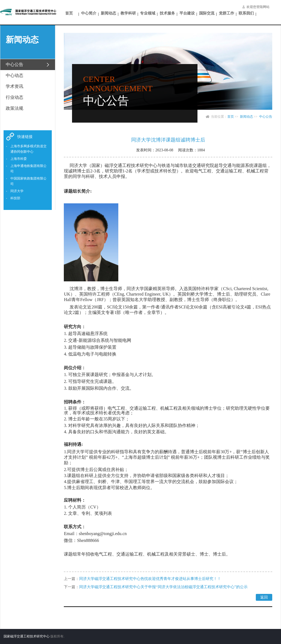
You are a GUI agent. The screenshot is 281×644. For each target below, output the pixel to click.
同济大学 (17, 191)
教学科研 (128, 13)
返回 (264, 597)
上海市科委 (19, 159)
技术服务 (167, 13)
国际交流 (207, 13)
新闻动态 (108, 13)
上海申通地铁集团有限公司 (28, 169)
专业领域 (148, 13)
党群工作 (226, 13)
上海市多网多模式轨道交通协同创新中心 (28, 149)
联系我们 (246, 13)
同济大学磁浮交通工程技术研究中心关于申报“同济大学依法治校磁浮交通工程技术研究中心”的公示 (163, 587)
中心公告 (266, 117)
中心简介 (89, 13)
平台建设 (187, 13)
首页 (69, 13)
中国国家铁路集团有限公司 (28, 181)
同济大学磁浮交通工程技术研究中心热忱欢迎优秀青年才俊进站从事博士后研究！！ (150, 579)
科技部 (15, 198)
